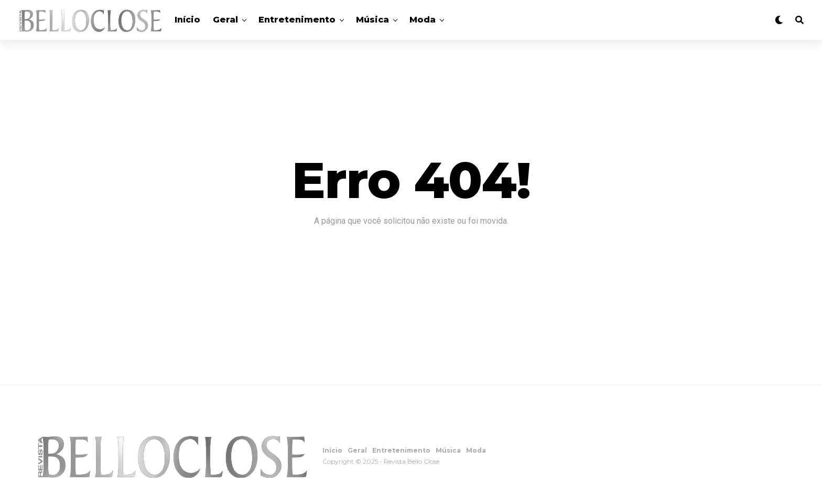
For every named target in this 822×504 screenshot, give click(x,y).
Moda (423, 20)
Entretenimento (297, 20)
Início (187, 20)
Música (372, 20)
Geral (225, 20)
